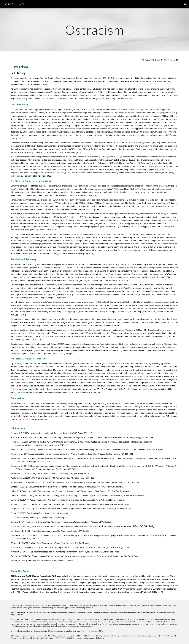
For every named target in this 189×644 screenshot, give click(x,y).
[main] (94, 30)
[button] (185, 4)
